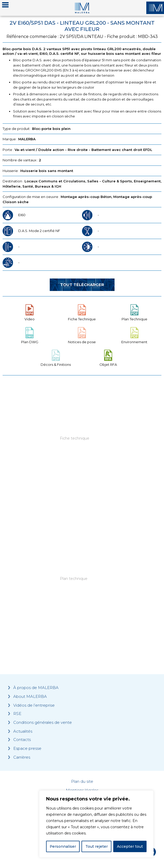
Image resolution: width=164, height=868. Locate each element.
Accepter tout (130, 846)
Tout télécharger (82, 285)
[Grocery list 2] (82, 589)
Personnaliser (63, 846)
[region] (96, 824)
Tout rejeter (97, 846)
